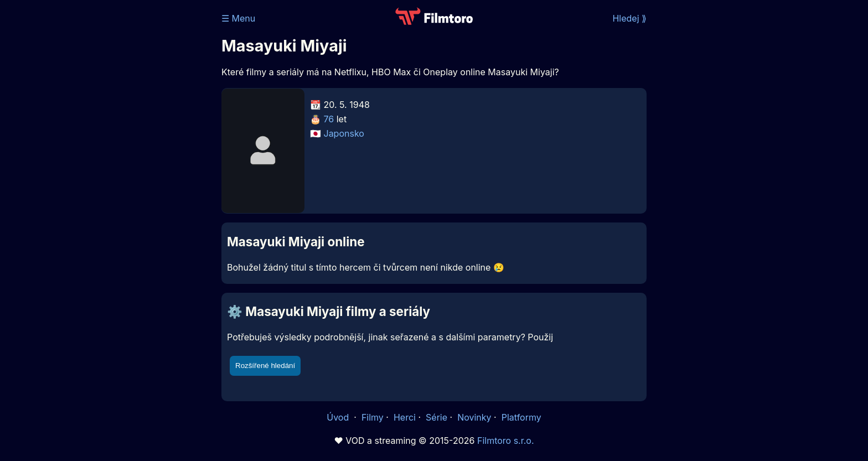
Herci (405, 417)
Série (436, 417)
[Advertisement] (141, 170)
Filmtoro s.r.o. (506, 441)
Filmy (373, 417)
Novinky (474, 417)
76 (329, 119)
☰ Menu (238, 18)
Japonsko (344, 133)
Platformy (521, 417)
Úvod (339, 417)
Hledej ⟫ (629, 18)
